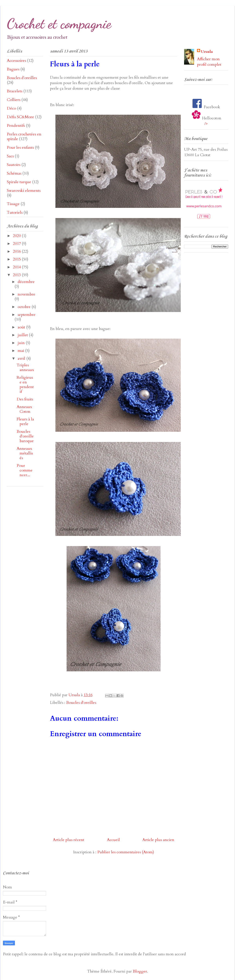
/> (206, 124)
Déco (11, 108)
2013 (17, 275)
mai (21, 351)
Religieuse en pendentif (25, 385)
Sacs (10, 156)
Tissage (13, 204)
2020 (17, 236)
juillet (23, 335)
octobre (25, 307)
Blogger (140, 971)
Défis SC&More (20, 117)
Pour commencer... (25, 470)
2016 (17, 251)
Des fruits (25, 399)
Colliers (14, 100)
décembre (26, 282)
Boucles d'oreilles (81, 703)
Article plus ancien (158, 840)
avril (22, 358)
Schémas (14, 173)
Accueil (113, 840)
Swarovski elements (24, 191)
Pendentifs (16, 126)
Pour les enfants (20, 147)
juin (22, 343)
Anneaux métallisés (25, 453)
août (22, 327)
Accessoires (16, 61)
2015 (17, 259)
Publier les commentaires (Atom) (126, 852)
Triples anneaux (25, 367)
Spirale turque (19, 182)
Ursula (207, 52)
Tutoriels (15, 212)
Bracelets (15, 91)
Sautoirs (14, 165)
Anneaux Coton (24, 409)
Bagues (13, 69)
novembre (26, 294)
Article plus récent (69, 840)
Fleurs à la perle (25, 421)
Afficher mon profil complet (209, 62)
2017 (17, 244)
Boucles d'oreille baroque (25, 436)
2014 (17, 267)
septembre (27, 315)
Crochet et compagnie (59, 24)
